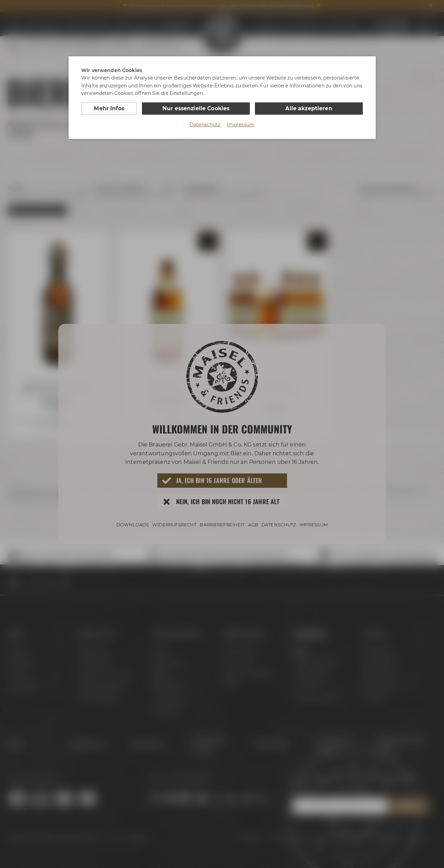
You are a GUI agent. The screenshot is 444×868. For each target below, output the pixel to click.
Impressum (241, 124)
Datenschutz (205, 124)
